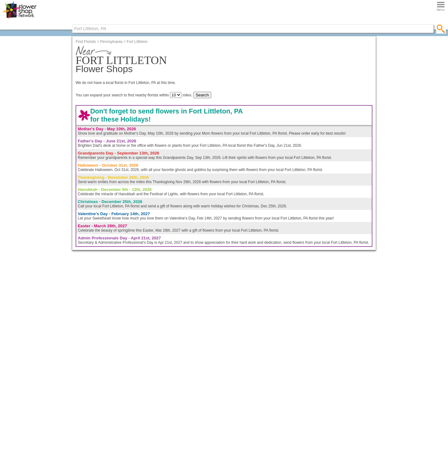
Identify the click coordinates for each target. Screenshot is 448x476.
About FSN (265, 74)
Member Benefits (204, 383)
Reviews (245, 401)
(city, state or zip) (251, 85)
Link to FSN (248, 407)
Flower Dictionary (155, 401)
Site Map (246, 425)
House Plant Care (155, 395)
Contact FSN (306, 74)
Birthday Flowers (106, 377)
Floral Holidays (153, 407)
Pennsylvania (111, 123)
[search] (102, 25)
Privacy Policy (250, 431)
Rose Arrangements (108, 389)
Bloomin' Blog (183, 74)
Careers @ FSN (252, 395)
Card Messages (154, 389)
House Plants (103, 413)
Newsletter (247, 419)
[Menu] (47, 21)
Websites (197, 389)
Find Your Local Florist (319, 408)
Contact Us (247, 389)
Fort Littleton (137, 123)
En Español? (280, 153)
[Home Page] (21, 21)
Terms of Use (249, 437)
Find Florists (224, 74)
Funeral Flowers (105, 401)
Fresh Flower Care (156, 383)
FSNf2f (195, 395)
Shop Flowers (142, 74)
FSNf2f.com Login (204, 377)
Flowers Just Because (110, 395)
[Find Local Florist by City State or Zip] (50, 28)
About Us (246, 377)
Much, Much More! (205, 407)
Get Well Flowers (106, 407)
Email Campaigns (204, 401)
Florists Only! (346, 74)
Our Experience (251, 383)
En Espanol (248, 413)
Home (102, 74)
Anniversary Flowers (109, 383)
